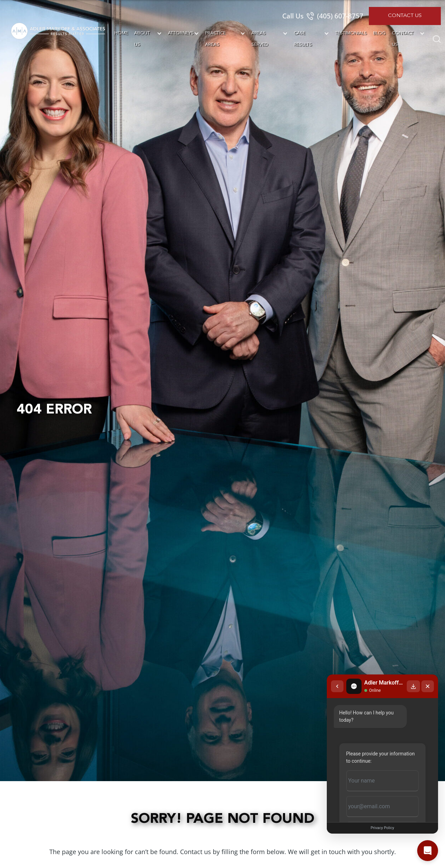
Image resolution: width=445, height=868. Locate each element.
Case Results (303, 39)
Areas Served (260, 39)
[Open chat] (428, 851)
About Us (142, 39)
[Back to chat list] (327, 671)
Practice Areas (215, 39)
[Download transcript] (413, 671)
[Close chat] (428, 671)
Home (121, 33)
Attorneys (181, 33)
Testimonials (351, 33)
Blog (379, 33)
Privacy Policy (377, 828)
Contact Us (405, 16)
